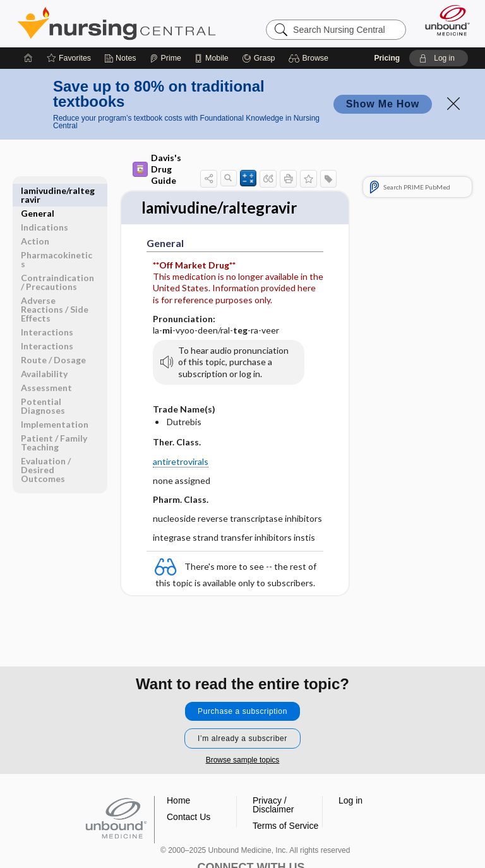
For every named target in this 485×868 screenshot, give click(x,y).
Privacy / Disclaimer (273, 805)
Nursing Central (117, 23)
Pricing (387, 58)
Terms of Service (285, 826)
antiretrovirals (181, 462)
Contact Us (189, 817)
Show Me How (383, 104)
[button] (310, 58)
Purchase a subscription (242, 711)
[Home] (28, 58)
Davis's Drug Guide (157, 169)
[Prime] (165, 58)
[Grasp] (259, 58)
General (38, 190)
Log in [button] (350, 800)
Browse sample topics (243, 760)
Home (178, 800)
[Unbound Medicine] (443, 20)
